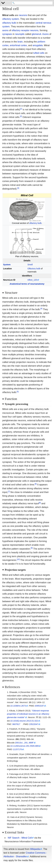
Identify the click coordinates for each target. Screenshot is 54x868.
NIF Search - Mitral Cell (20, 838)
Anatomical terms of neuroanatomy (27, 284)
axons (5, 30)
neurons (23, 15)
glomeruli (37, 34)
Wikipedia (35, 849)
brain (20, 42)
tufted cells (39, 53)
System (7, 265)
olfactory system (11, 19)
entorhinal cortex (18, 45)
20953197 (39, 706)
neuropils (20, 34)
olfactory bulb (9, 23)
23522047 (34, 724)
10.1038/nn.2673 (18, 706)
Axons (46, 34)
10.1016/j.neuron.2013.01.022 (24, 721)
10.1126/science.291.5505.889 (25, 746)
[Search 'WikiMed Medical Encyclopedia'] (32, 3)
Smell (30, 265)
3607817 (16, 724)
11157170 (17, 749)
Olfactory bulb (34, 269)
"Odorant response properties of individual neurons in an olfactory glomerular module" (28, 714)
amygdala (38, 45)
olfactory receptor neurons (25, 30)
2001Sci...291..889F (24, 743)
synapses (7, 34)
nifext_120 (32, 280)
